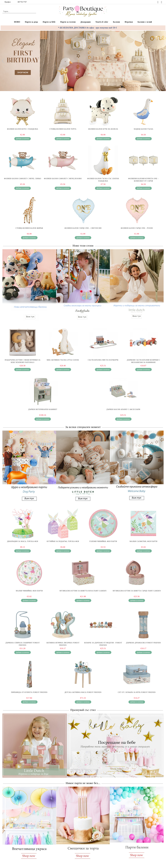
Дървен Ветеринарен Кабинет (43, 409)
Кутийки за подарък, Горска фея (63, 541)
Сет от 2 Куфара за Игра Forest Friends (137, 692)
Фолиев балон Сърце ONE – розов (137, 228)
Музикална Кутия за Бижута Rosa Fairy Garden (83, 591)
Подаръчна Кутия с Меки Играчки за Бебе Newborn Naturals (23, 361)
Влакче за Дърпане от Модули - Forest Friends (103, 644)
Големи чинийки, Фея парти (103, 541)
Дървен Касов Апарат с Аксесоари (123, 409)
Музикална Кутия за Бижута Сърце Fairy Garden (137, 591)
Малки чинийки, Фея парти (29, 591)
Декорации (86, 22)
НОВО (17, 22)
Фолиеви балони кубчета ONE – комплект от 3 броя (143, 180)
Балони (116, 22)
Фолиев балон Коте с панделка (23, 129)
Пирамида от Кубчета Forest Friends (29, 692)
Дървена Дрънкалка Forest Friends (144, 643)
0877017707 (22, 2)
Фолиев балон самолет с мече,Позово (63, 179)
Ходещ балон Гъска (143, 129)
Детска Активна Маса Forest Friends (83, 692)
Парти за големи (68, 22)
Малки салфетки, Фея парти (143, 541)
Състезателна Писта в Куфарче (103, 360)
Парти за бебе (49, 22)
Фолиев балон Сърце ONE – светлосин (83, 228)
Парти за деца (31, 22)
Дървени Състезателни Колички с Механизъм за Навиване (143, 361)
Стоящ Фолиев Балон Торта (63, 129)
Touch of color (102, 22)
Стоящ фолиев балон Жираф (29, 228)
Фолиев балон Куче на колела (103, 129)
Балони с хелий (145, 22)
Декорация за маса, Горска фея (23, 541)
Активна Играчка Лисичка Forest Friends (63, 644)
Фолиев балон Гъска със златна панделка (103, 180)
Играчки (129, 22)
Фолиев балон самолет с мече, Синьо (22, 179)
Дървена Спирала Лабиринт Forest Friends (23, 644)
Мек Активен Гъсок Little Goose (63, 360)
